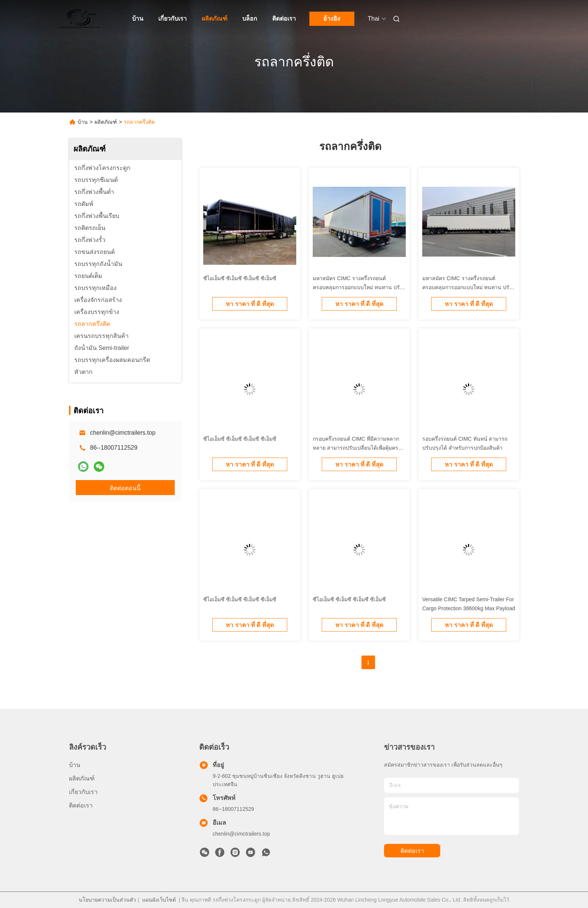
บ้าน (138, 19)
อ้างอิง (332, 19)
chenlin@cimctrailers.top (123, 433)
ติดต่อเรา (284, 19)
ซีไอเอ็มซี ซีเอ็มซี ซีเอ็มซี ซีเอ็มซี (240, 278)
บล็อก (250, 19)
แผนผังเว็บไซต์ (159, 900)
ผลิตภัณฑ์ (214, 19)
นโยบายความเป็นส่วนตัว (107, 900)
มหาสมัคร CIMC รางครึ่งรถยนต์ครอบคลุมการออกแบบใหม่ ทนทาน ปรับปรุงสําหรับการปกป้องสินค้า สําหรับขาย (358, 287)
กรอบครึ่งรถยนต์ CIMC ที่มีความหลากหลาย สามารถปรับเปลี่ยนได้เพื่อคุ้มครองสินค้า (358, 448)
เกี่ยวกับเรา (172, 19)
